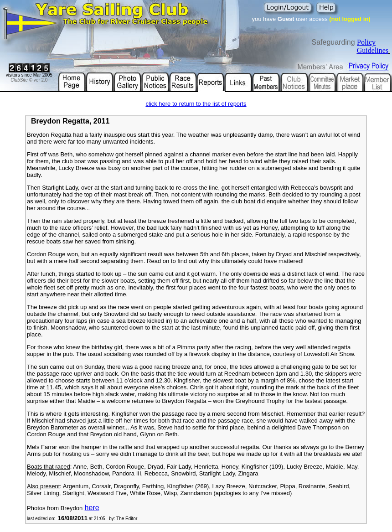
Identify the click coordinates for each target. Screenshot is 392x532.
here (92, 508)
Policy (366, 42)
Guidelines (373, 50)
